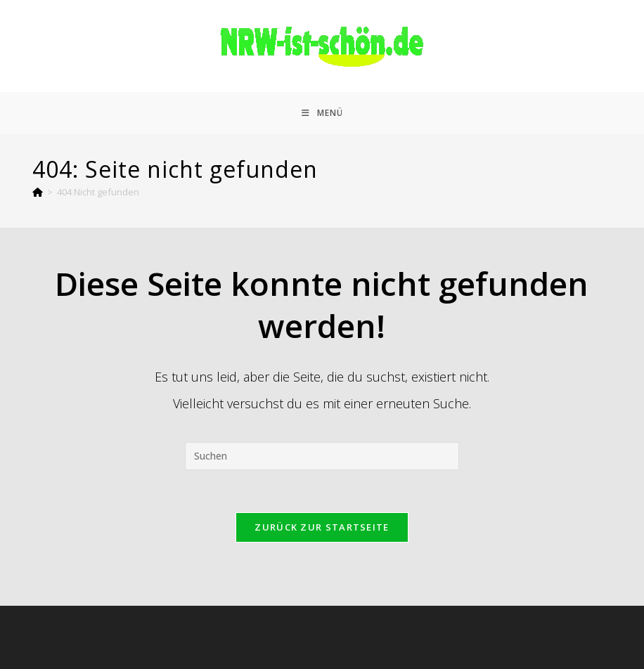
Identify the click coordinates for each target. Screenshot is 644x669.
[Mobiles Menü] (322, 113)
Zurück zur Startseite (322, 527)
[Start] (38, 192)
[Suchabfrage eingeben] (322, 456)
